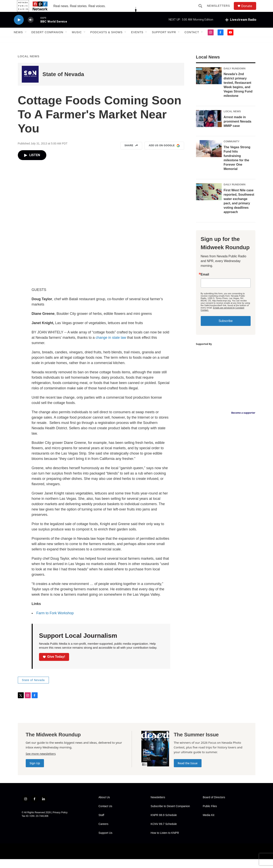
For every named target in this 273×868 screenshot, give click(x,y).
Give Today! (54, 666)
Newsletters (220, 10)
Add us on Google (164, 155)
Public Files (210, 815)
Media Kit (208, 824)
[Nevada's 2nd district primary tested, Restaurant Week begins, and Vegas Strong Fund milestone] (209, 85)
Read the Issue (188, 772)
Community (232, 150)
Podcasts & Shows (106, 41)
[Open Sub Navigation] (26, 41)
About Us (104, 806)
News (18, 41)
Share (131, 155)
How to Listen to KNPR (165, 842)
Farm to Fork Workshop (55, 622)
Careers (104, 833)
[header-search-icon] (202, 10)
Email (205, 283)
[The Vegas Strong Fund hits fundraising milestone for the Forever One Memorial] (209, 158)
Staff (101, 824)
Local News (29, 65)
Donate (249, 10)
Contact (192, 41)
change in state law (111, 346)
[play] (19, 29)
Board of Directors (214, 806)
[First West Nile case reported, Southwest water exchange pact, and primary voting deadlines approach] (209, 201)
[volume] (31, 29)
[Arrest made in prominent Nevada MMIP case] (209, 127)
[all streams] (241, 29)
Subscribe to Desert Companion (170, 815)
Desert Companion (47, 41)
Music (77, 41)
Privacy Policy (60, 821)
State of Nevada (63, 83)
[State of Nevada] (30, 83)
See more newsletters (41, 762)
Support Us (106, 842)
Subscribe (226, 330)
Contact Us (105, 815)
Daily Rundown (235, 77)
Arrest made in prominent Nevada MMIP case (238, 130)
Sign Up (35, 772)
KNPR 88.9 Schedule (164, 824)
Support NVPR (164, 41)
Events (137, 41)
